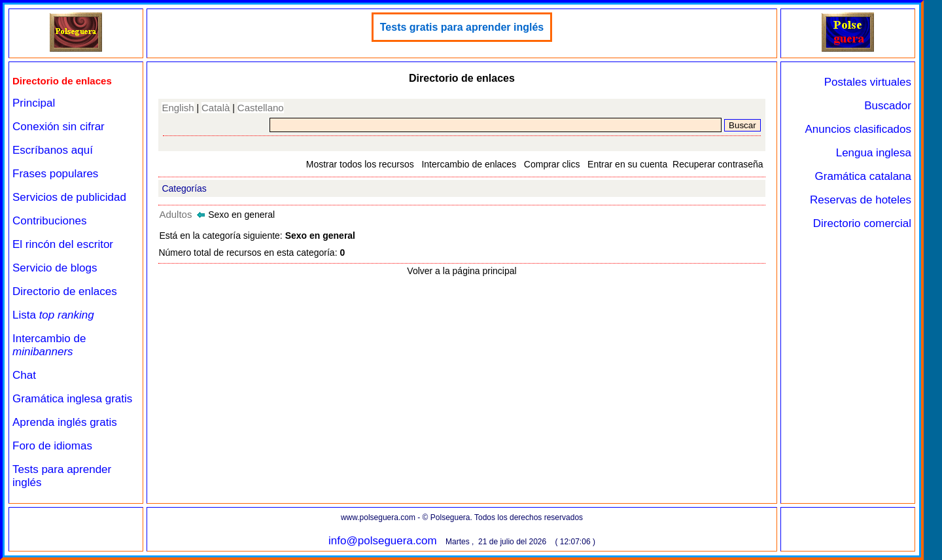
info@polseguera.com (383, 541)
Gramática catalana (863, 176)
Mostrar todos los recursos (360, 164)
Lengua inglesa (874, 153)
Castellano (261, 108)
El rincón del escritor (63, 244)
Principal (34, 103)
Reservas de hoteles (861, 200)
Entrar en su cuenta (627, 164)
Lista (53, 315)
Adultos (175, 214)
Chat (24, 375)
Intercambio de (49, 345)
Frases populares (55, 174)
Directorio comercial (862, 223)
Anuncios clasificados (858, 129)
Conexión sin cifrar (59, 127)
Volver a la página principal (462, 271)
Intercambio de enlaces (469, 164)
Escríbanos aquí (53, 150)
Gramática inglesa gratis (72, 399)
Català (216, 108)
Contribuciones (49, 221)
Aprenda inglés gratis (65, 422)
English (178, 108)
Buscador (888, 106)
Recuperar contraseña (718, 164)
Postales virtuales (868, 82)
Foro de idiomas (52, 446)
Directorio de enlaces (65, 291)
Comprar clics (552, 164)
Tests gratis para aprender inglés (462, 27)
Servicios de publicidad (69, 197)
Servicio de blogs (55, 268)
